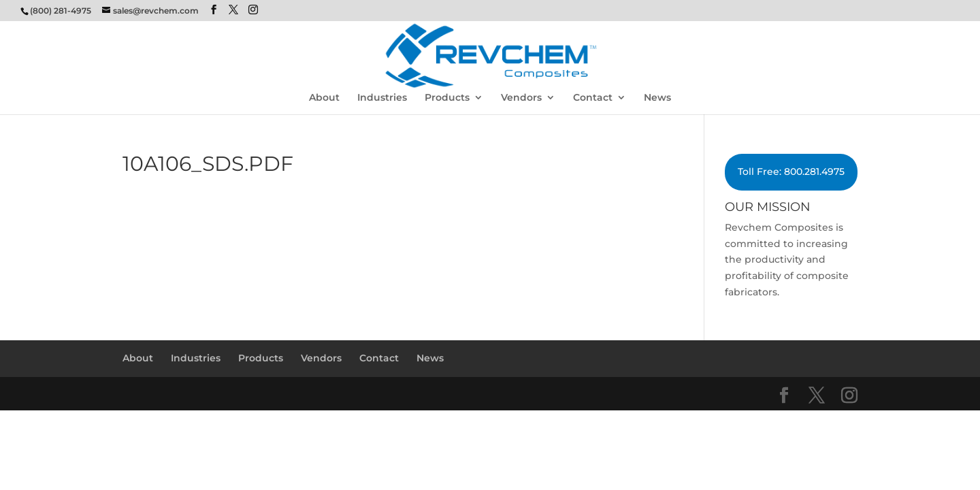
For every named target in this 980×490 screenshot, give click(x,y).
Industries (382, 98)
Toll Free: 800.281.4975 (791, 171)
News (657, 98)
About (324, 98)
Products (447, 98)
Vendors (521, 98)
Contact (593, 98)
